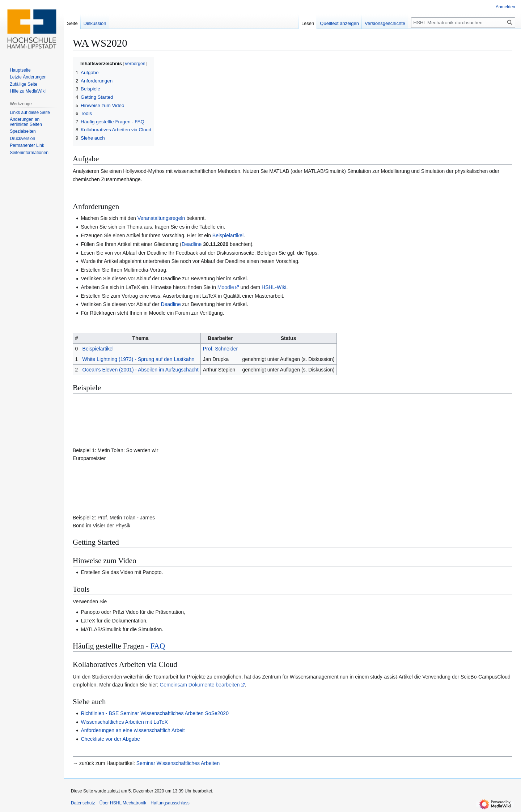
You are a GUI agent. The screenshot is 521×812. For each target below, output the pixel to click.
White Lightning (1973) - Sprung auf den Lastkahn (139, 359)
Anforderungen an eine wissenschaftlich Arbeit (133, 730)
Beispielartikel (228, 235)
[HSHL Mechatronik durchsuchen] (463, 23)
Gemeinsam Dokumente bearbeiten (200, 685)
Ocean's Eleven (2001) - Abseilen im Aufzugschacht (141, 370)
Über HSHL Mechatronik (123, 803)
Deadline (192, 244)
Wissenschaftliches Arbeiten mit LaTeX (124, 722)
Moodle (226, 287)
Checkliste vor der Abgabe (110, 739)
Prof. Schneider (221, 349)
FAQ (158, 646)
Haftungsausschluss (170, 803)
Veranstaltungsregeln (161, 218)
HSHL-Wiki (274, 287)
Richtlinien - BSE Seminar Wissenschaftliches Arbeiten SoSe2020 (155, 713)
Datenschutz (83, 803)
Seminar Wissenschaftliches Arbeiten (178, 763)
